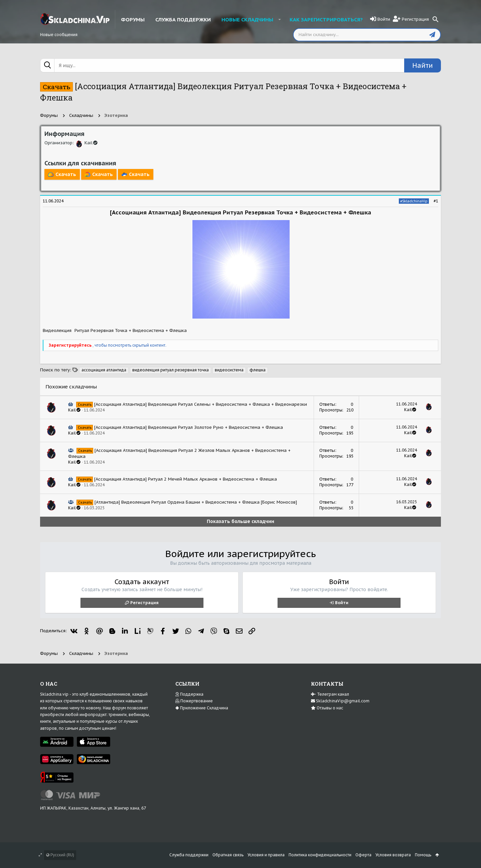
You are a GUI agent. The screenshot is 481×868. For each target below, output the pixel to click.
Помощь (423, 855)
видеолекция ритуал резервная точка (171, 370)
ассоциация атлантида (104, 370)
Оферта (363, 855)
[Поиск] (436, 19)
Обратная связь (228, 855)
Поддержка (189, 694)
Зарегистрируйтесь (71, 345)
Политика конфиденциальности (320, 855)
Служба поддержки (189, 855)
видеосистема (229, 370)
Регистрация (144, 603)
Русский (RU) (60, 855)
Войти (342, 603)
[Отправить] (432, 35)
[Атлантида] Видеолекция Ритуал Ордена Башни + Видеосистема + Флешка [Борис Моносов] (196, 502)
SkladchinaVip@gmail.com (340, 701)
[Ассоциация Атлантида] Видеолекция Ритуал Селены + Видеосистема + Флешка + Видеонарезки (201, 404)
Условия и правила (266, 855)
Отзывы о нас (327, 708)
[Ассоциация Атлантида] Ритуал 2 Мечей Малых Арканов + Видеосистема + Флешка (186, 479)
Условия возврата (393, 855)
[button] (279, 19)
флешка (258, 370)
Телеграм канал (330, 694)
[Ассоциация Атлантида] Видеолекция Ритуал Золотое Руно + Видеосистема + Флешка (189, 427)
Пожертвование (194, 701)
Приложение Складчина (202, 708)
